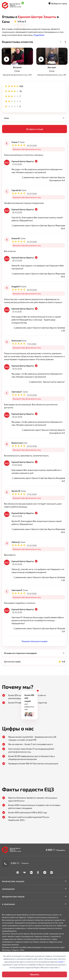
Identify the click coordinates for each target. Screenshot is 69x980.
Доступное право (34, 661)
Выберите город (58, 4)
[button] (39, 35)
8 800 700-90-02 (55, 850)
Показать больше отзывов (34, 641)
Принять (35, 974)
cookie (60, 962)
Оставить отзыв (35, 129)
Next (65, 42)
